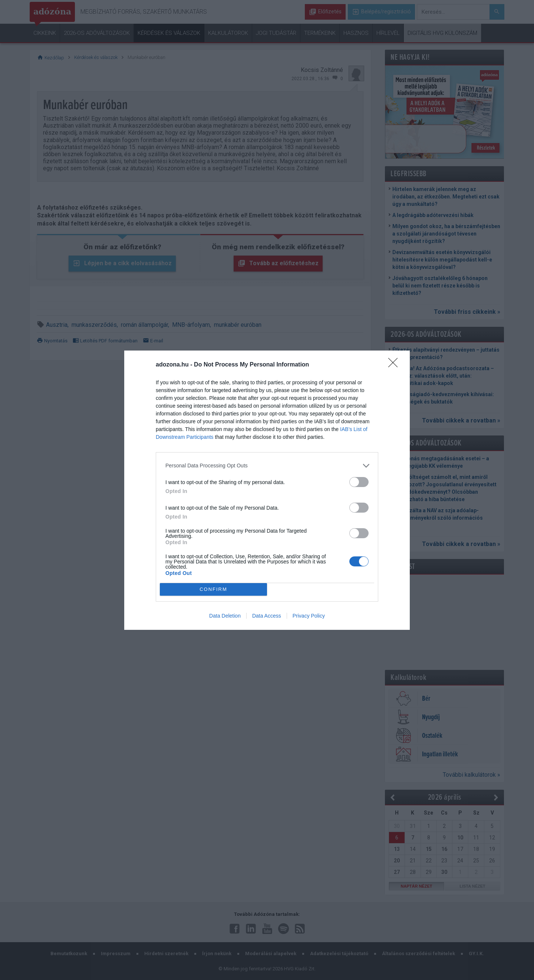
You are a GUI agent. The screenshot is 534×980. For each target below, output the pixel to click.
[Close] (395, 365)
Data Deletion (225, 616)
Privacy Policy (309, 616)
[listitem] (267, 466)
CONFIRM (213, 589)
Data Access (267, 616)
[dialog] (267, 490)
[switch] (359, 482)
